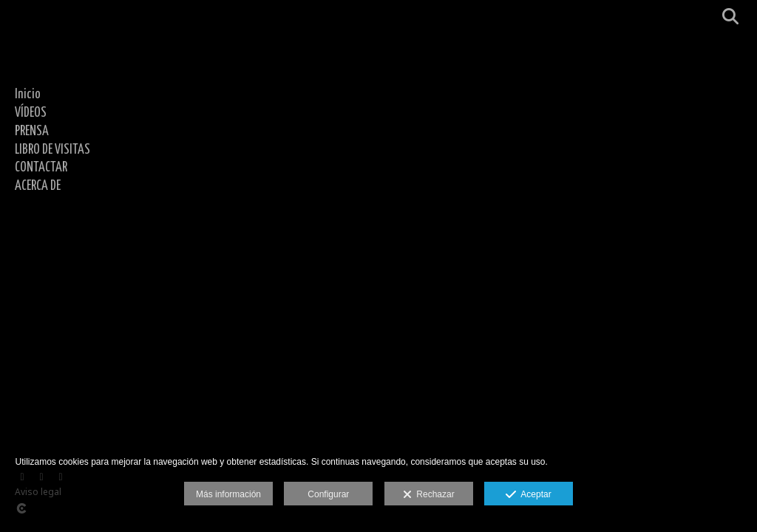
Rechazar (429, 495)
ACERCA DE (38, 186)
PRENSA (32, 132)
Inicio (28, 95)
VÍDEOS (31, 113)
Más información (228, 494)
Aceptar (528, 495)
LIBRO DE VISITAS (52, 150)
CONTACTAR (41, 168)
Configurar (328, 494)
